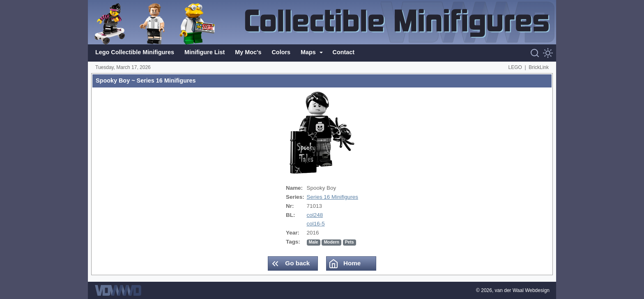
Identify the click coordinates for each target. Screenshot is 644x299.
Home (345, 264)
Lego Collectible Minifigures (135, 52)
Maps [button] (309, 52)
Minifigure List (205, 52)
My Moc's (248, 52)
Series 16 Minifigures (332, 197)
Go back (290, 264)
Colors (281, 52)
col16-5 (316, 224)
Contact (344, 52)
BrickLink (539, 67)
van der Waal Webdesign (522, 290)
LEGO (515, 67)
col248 (315, 215)
